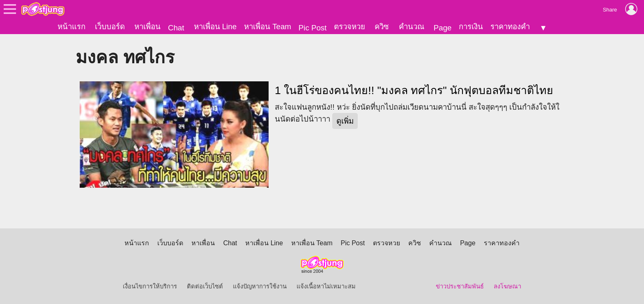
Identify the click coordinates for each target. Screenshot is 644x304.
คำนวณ (412, 26)
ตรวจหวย (350, 26)
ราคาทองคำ (510, 26)
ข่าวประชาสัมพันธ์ (460, 286)
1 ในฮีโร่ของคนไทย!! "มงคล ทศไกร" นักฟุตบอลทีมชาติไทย (414, 90)
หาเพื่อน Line (215, 26)
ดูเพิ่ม (345, 121)
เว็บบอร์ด (110, 26)
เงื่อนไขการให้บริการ (150, 286)
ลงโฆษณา (507, 286)
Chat (176, 28)
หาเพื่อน (147, 26)
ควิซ (382, 26)
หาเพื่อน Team (268, 26)
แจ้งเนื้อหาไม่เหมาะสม (326, 286)
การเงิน (471, 26)
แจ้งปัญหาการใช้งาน (260, 286)
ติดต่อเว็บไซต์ (205, 286)
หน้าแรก (71, 26)
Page (443, 28)
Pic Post (313, 28)
